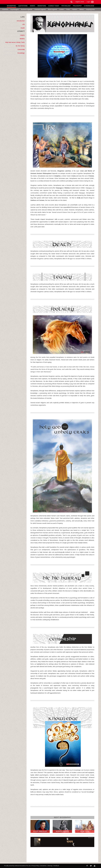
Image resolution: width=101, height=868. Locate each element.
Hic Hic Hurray (20, 46)
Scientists (5, 9)
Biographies (11, 6)
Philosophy (77, 6)
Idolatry (22, 39)
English (78, 2)
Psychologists (15, 9)
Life (23, 24)
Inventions (42, 6)
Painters (75, 9)
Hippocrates (62, 831)
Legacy (22, 35)
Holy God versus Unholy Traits (15, 42)
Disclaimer (43, 866)
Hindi (82, 2)
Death (23, 28)
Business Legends (27, 9)
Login (88, 2)
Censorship (21, 49)
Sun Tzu (85, 831)
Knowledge (21, 53)
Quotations (23, 6)
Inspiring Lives (90, 9)
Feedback (56, 866)
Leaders (62, 9)
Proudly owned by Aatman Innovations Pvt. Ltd (17, 866)
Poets (68, 9)
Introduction (21, 21)
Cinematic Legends (40, 9)
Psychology (66, 6)
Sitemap (50, 866)
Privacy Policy (35, 866)
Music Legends (53, 9)
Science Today (54, 6)
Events (32, 6)
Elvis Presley (40, 831)
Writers (82, 9)
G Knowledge (89, 6)
